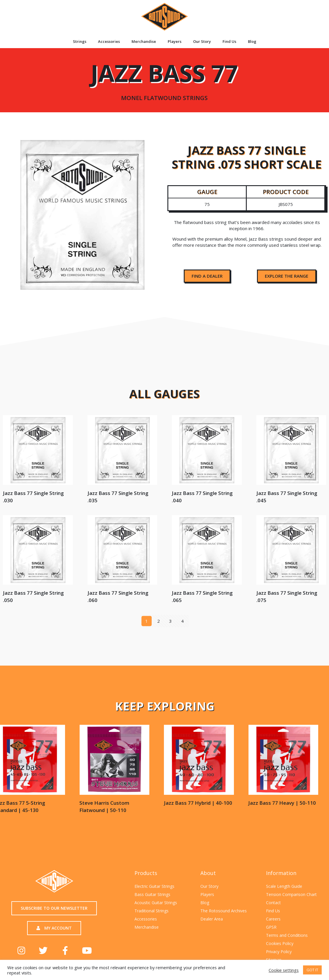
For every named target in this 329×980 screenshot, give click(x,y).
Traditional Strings (152, 911)
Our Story (202, 41)
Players (175, 41)
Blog (252, 41)
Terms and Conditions (287, 935)
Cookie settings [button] (284, 970)
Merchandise (144, 41)
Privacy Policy (279, 952)
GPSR (271, 927)
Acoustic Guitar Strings (156, 903)
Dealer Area (212, 919)
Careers (273, 919)
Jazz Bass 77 (164, 79)
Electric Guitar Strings (154, 886)
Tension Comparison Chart (291, 894)
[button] (207, 276)
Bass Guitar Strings (152, 894)
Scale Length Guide (284, 886)
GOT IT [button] (312, 970)
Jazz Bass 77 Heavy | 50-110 (52, 803)
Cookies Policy (280, 943)
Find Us (229, 41)
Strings (80, 41)
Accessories (109, 41)
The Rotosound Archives (224, 911)
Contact (273, 903)
